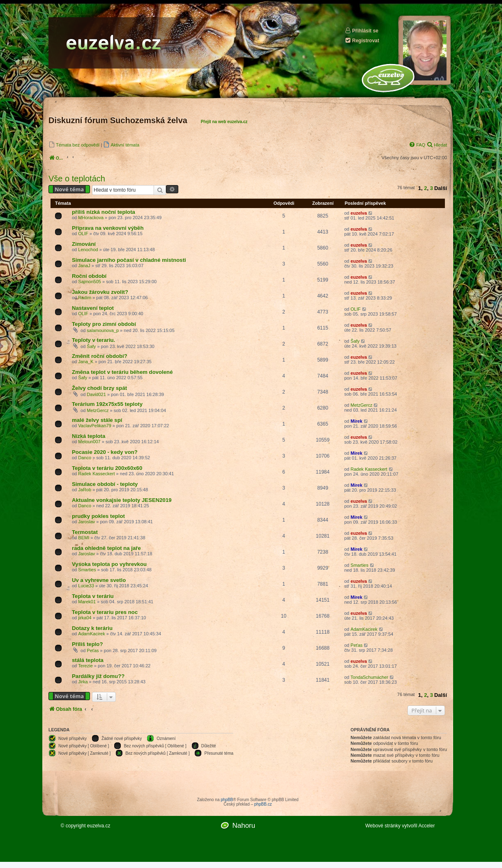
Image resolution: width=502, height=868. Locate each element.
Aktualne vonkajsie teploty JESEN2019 (122, 500)
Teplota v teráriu (93, 596)
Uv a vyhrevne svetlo (99, 580)
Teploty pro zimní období (104, 324)
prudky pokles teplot (98, 516)
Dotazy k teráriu (92, 628)
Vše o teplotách (77, 179)
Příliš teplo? (87, 644)
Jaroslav (86, 522)
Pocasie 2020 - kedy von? (105, 452)
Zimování (84, 244)
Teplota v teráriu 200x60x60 (107, 468)
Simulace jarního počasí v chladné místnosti (129, 260)
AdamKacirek (91, 634)
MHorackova (91, 218)
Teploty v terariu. (93, 340)
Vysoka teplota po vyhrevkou (109, 564)
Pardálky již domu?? (98, 676)
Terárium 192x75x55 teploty (107, 404)
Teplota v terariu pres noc (105, 612)
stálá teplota (88, 660)
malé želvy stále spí (97, 420)
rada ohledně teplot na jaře (106, 548)
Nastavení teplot (93, 308)
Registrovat (362, 40)
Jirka (83, 682)
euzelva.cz (99, 826)
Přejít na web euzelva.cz (224, 122)
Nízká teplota (89, 436)
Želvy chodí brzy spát (99, 388)
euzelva (359, 213)
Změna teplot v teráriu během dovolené (122, 372)
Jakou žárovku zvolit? (100, 292)
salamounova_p (103, 330)
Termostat (85, 532)
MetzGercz (98, 410)
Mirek (356, 421)
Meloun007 (89, 442)
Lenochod (88, 250)
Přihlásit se (362, 31)
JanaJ (84, 266)
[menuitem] (74, 145)
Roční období (89, 276)
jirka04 (85, 618)
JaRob (85, 490)
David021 (96, 394)
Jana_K (86, 362)
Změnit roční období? (100, 356)
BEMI (84, 538)
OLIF (83, 234)
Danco (85, 458)
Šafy (91, 346)
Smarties (87, 570)
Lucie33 (86, 586)
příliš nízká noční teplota (104, 212)
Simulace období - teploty (105, 484)
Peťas (93, 650)
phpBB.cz (263, 804)
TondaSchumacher (369, 677)
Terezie (85, 666)
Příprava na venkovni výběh (108, 228)
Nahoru (244, 826)
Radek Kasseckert (96, 474)
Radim (85, 298)
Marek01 (87, 602)
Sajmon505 (90, 282)
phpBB (227, 800)
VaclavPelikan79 (95, 426)
